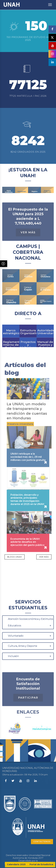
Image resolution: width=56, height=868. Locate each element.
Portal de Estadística (41, 864)
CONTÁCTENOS (42, 842)
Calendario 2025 (16, 864)
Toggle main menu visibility (50, 3)
